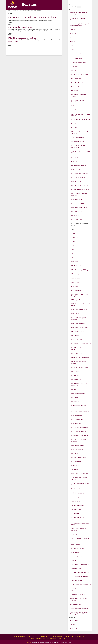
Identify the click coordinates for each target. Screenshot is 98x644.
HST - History (75, 336)
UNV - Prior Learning (77, 581)
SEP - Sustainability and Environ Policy (80, 539)
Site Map (73, 625)
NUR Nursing (75, 465)
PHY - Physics (75, 497)
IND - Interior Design (77, 353)
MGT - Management (77, 419)
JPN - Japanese (75, 371)
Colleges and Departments (78, 594)
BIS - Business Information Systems (79, 95)
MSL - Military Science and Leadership (79, 440)
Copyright (29, 642)
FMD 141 (76, 237)
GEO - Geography (76, 278)
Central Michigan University (23, 636)
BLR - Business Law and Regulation (78, 101)
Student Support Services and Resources (78, 599)
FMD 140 (76, 233)
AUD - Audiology (76, 86)
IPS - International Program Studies (79, 362)
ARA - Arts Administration (78, 62)
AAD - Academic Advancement (80, 46)
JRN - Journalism (76, 375)
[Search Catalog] (79, 5)
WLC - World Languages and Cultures (79, 590)
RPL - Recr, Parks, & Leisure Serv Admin (80, 524)
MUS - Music (75, 453)
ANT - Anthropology (77, 58)
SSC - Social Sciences (77, 556)
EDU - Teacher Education (78, 177)
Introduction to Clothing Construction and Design (33, 17)
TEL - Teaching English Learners (80, 577)
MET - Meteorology (77, 415)
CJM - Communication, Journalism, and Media (81, 133)
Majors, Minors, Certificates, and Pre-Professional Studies (80, 25)
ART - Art (74, 70)
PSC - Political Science (77, 505)
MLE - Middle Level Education (80, 427)
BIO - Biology (75, 91)
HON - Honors (75, 314)
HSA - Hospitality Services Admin (81, 327)
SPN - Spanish (75, 552)
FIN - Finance (75, 215)
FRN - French (75, 262)
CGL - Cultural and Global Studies (81, 120)
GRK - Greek (75, 286)
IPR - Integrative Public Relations (80, 357)
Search (79, 7)
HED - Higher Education (78, 300)
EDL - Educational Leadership (79, 173)
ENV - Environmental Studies (79, 207)
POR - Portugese (76, 501)
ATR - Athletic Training (78, 82)
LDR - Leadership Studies (78, 393)
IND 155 (17, 42)
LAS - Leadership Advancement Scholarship (80, 384)
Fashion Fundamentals (21, 27)
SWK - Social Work (76, 568)
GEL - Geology (75, 274)
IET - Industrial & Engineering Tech (81, 344)
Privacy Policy (62, 638)
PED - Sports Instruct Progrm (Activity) (79, 478)
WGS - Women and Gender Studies (81, 585)
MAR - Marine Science (77, 401)
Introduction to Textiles (22, 38)
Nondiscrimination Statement (38, 638)
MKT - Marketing (76, 423)
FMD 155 (76, 241)
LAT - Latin (74, 389)
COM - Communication (78, 138)
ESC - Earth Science (77, 211)
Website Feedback (52, 638)
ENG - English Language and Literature (79, 194)
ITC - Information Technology (79, 367)
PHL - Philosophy (76, 489)
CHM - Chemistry (76, 124)
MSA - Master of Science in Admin (81, 435)
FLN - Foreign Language (78, 220)
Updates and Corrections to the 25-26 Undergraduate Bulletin (80, 613)
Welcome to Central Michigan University (78, 13)
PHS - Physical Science (78, 493)
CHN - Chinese (75, 128)
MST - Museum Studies (78, 445)
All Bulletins (73, 629)
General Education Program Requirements (78, 19)
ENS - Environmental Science (79, 199)
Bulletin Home (74, 621)
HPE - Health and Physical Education (78, 319)
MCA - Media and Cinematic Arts (80, 411)
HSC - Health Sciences (78, 332)
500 (73, 258)
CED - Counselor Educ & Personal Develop (80, 115)
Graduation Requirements (77, 38)
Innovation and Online (76, 604)
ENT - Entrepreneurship (78, 203)
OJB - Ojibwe (75, 469)
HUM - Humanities (76, 340)
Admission (73, 34)
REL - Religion (75, 513)
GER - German (75, 282)
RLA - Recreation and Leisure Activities (79, 518)
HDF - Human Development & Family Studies (80, 295)
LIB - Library (74, 397)
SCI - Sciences (75, 534)
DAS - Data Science (77, 161)
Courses (72, 42)
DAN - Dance (75, 157)
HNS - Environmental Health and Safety (80, 305)
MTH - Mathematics (77, 449)
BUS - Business (75, 106)
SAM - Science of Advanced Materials (79, 529)
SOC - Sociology (76, 544)
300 (73, 250)
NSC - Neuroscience (77, 461)
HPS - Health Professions (78, 323)
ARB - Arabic (75, 66)
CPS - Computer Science (78, 142)
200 (73, 246)
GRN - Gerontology (77, 290)
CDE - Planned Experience (78, 110)
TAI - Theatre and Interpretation (80, 572)
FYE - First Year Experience (79, 266)
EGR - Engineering (76, 181)
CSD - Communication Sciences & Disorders (81, 152)
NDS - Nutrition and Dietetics (80, 457)
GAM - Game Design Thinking (79, 270)
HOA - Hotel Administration (79, 310)
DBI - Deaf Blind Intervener (79, 165)
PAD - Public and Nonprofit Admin (81, 474)
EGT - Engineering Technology (80, 185)
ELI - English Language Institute (80, 190)
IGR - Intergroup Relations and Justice (80, 349)
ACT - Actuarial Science (78, 54)
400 (73, 254)
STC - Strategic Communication (80, 564)
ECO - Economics (76, 169)
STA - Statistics (76, 560)
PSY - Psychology (76, 509)
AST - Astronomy (76, 78)
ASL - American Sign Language (80, 74)
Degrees (72, 30)
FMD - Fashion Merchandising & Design (80, 224)
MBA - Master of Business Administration (79, 406)
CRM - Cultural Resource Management (78, 146)
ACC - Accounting (76, 50)
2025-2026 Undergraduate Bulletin (15, 10)
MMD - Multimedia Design (79, 431)
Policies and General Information (79, 608)
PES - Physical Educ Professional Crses (80, 484)
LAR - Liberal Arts (76, 379)
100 (73, 229)
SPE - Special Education (78, 548)
